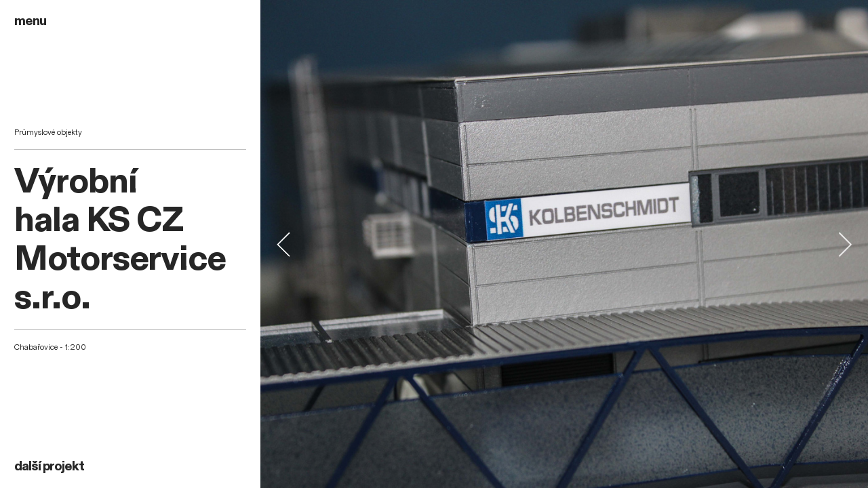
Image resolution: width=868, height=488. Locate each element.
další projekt (50, 466)
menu (30, 21)
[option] (564, 244)
